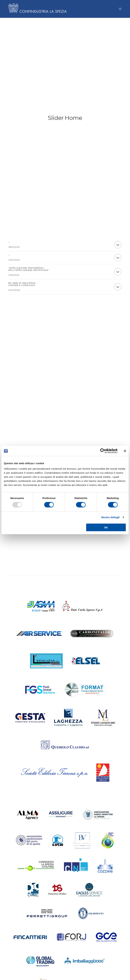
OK (106, 527)
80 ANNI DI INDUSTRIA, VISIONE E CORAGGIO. (22, 285)
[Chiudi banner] (125, 451)
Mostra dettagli (110, 517)
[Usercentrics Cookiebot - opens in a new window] (103, 451)
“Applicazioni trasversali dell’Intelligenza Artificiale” (29, 270)
